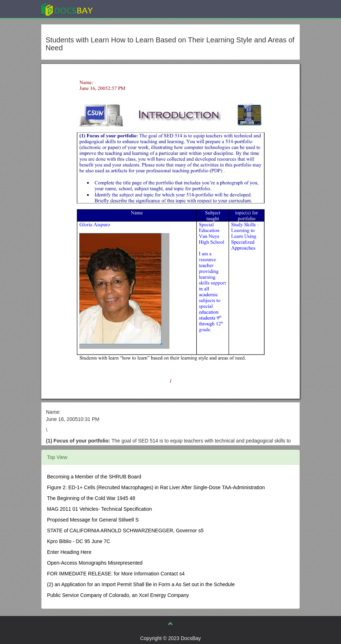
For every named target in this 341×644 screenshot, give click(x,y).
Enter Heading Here (69, 552)
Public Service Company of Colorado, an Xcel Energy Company (118, 595)
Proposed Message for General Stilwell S (93, 520)
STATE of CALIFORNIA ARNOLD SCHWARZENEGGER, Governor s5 (125, 531)
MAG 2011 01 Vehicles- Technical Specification (99, 509)
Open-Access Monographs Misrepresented (95, 563)
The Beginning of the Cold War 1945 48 (91, 498)
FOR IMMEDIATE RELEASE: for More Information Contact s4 (116, 574)
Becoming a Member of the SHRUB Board (94, 477)
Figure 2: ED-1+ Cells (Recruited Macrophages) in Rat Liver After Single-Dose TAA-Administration (156, 487)
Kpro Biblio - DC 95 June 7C (79, 541)
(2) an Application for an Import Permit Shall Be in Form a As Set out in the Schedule (141, 584)
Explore (121, 9)
